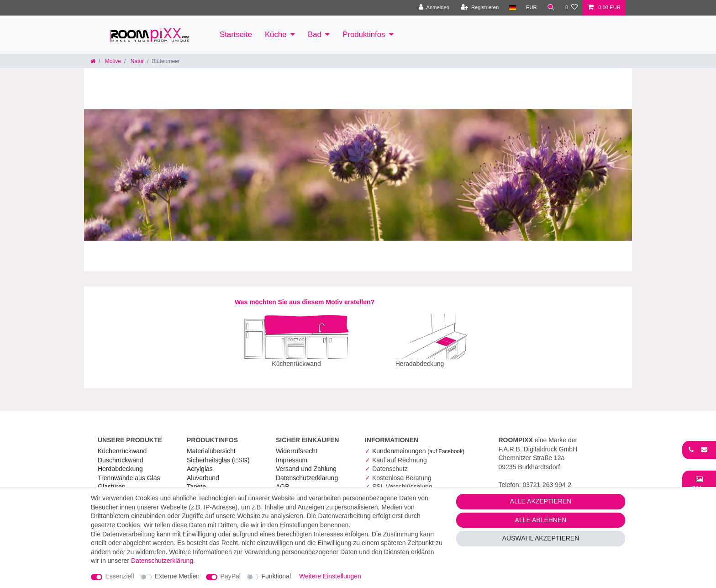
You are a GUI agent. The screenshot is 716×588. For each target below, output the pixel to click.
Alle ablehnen (541, 520)
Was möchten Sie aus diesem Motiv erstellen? (305, 302)
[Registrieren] (480, 8)
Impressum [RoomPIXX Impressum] (292, 454)
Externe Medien (177, 576)
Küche (276, 34)
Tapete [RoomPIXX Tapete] (196, 480)
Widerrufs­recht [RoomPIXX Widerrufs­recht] (297, 445)
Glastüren (112, 480)
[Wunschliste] (571, 8)
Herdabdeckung (120, 462)
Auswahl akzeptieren (541, 538)
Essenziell (120, 576)
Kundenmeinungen (418, 445)
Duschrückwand (121, 454)
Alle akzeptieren (541, 501)
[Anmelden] (434, 8)
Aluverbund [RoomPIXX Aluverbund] (203, 471)
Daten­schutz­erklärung (307, 471)
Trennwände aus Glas (129, 471)
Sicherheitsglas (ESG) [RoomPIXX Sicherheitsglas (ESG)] (218, 454)
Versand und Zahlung (306, 462)
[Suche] (551, 8)
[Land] (512, 8)
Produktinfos (364, 34)
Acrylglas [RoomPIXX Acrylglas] (200, 462)
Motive (112, 61)
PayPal (231, 576)
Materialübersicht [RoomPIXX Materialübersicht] (211, 445)
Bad (315, 34)
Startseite (236, 34)
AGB (283, 480)
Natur (136, 61)
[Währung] (532, 8)
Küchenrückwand (122, 445)
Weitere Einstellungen (330, 576)
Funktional (276, 576)
